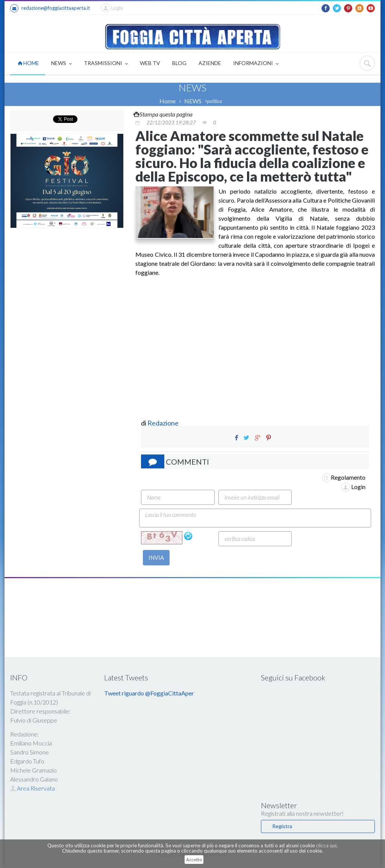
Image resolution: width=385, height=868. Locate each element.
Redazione (164, 423)
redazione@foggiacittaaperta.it (50, 8)
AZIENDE (210, 63)
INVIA (156, 557)
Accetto (194, 860)
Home (167, 101)
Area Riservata (33, 788)
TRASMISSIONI (106, 64)
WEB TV (150, 63)
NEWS (61, 64)
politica (215, 101)
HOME (28, 63)
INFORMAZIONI (256, 64)
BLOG (179, 63)
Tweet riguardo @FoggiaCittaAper (149, 693)
